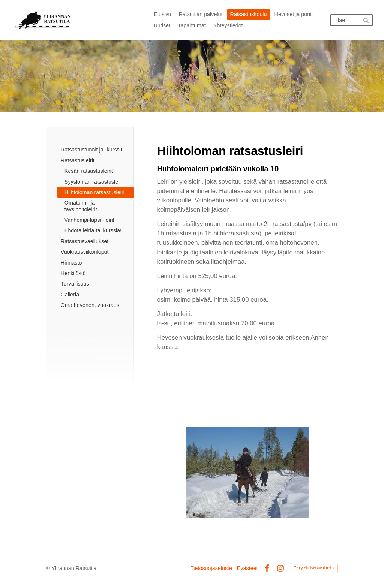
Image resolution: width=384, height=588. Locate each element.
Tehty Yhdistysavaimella (314, 568)
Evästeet (247, 568)
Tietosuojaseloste (211, 568)
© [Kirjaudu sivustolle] (49, 568)
